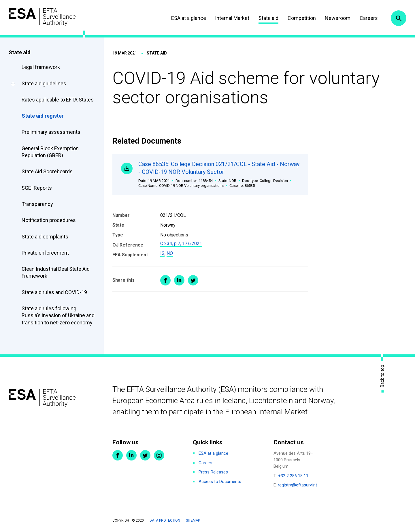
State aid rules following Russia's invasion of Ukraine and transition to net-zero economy (58, 315)
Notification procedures (49, 220)
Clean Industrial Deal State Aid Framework (56, 272)
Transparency (37, 204)
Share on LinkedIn (179, 280)
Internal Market (232, 18)
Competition (302, 18)
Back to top (382, 376)
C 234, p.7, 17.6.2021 (181, 244)
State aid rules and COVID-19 (54, 292)
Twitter (145, 455)
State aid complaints (45, 237)
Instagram (159, 455)
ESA (42, 17)
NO (170, 253)
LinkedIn (131, 455)
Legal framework (41, 67)
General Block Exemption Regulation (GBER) (50, 152)
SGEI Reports (37, 188)
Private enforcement (45, 253)
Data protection (165, 520)
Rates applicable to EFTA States (58, 100)
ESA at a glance (189, 18)
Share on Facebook (165, 280)
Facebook (118, 455)
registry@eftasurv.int (297, 485)
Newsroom (338, 18)
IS (162, 253)
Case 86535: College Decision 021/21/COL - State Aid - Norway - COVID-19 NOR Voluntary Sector (219, 174)
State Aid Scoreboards (47, 171)
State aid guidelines (44, 83)
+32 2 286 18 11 (293, 476)
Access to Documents (220, 482)
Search (399, 18)
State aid (268, 18)
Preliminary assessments (51, 132)
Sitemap (193, 520)
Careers (369, 18)
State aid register (43, 116)
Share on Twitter (193, 280)
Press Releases (213, 472)
